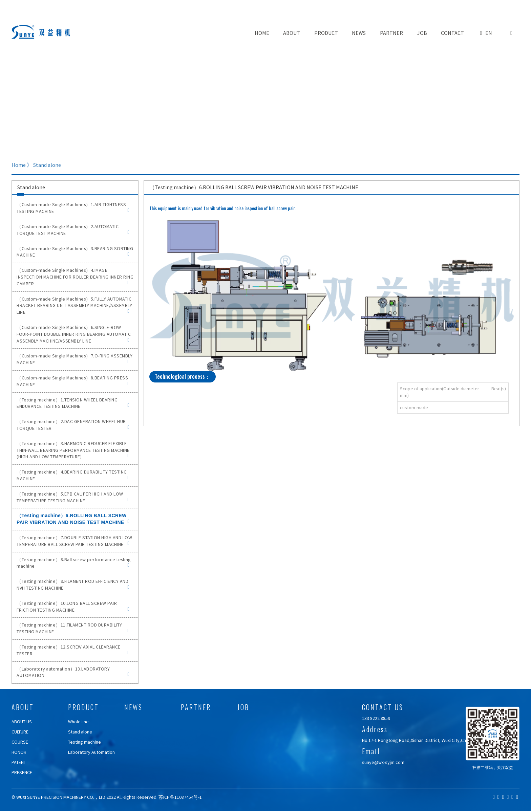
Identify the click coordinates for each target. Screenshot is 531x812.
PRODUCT (326, 33)
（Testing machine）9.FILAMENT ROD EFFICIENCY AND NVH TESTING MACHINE (73, 585)
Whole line (78, 722)
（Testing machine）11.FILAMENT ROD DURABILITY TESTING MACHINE (73, 628)
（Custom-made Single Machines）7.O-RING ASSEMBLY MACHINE (75, 359)
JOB (422, 33)
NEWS (359, 33)
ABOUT (292, 33)
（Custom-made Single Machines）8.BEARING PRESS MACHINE (73, 381)
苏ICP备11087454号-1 (180, 797)
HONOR (19, 752)
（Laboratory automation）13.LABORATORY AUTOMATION (73, 672)
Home (262, 33)
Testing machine (84, 742)
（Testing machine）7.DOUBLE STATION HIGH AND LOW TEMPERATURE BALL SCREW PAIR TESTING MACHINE (74, 541)
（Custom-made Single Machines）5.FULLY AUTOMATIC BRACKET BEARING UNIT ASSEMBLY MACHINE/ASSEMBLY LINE (74, 306)
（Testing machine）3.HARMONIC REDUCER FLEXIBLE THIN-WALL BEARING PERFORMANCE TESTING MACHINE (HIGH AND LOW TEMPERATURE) (73, 450)
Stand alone (80, 732)
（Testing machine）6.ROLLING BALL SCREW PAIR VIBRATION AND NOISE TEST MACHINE (73, 519)
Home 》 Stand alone (36, 165)
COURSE (20, 742)
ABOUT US (22, 722)
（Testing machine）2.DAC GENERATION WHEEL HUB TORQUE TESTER (73, 425)
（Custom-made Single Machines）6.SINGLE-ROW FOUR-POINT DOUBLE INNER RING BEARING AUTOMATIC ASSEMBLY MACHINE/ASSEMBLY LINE (74, 334)
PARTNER (391, 33)
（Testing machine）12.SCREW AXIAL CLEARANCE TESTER (73, 650)
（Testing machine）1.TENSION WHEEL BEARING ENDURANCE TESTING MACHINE (73, 403)
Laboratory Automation (91, 752)
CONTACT (452, 33)
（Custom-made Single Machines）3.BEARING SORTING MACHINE (75, 252)
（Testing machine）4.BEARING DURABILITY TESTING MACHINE (73, 475)
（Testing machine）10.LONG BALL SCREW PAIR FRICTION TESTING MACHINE (73, 607)
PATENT (19, 762)
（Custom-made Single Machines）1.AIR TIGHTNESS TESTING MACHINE (73, 208)
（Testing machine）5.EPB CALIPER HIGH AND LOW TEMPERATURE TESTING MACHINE (73, 497)
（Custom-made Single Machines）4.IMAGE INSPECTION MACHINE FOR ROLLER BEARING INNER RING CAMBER (75, 277)
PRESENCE (22, 772)
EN (489, 33)
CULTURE (20, 732)
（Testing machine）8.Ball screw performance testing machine (74, 563)
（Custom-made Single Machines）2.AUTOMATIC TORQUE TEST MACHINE (73, 230)
